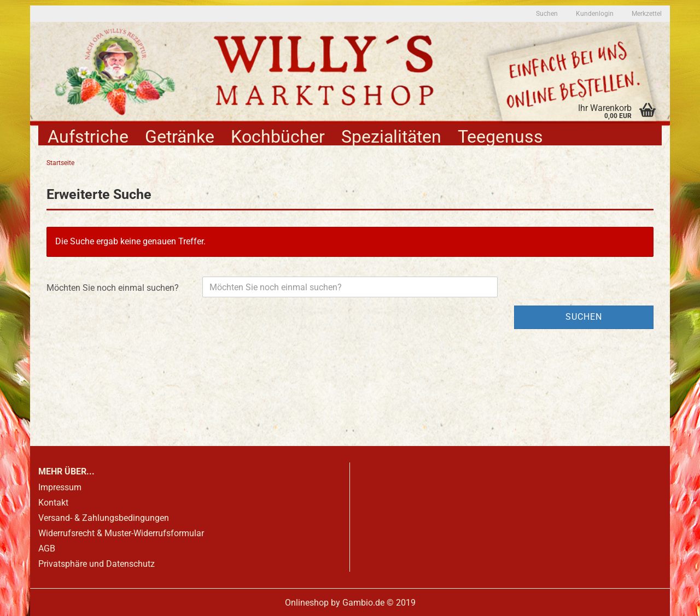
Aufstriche (88, 136)
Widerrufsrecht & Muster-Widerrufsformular (121, 533)
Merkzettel (646, 14)
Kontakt (53, 503)
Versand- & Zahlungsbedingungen (104, 518)
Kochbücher (278, 136)
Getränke (180, 136)
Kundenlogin (594, 14)
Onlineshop (307, 603)
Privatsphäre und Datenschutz (97, 564)
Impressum (60, 487)
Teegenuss (500, 136)
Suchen (547, 14)
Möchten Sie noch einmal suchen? (113, 288)
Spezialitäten (391, 136)
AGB (47, 548)
